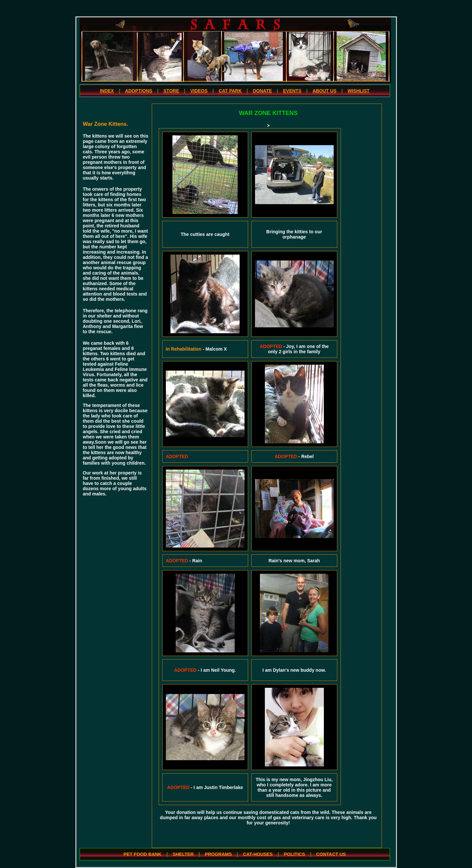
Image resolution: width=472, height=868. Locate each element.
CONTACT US (331, 854)
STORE (171, 91)
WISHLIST (358, 91)
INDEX (107, 91)
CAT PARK (230, 91)
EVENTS (292, 91)
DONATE (262, 91)
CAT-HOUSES (258, 854)
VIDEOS (199, 91)
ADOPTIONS (138, 91)
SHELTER (183, 854)
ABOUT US (324, 91)
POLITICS (295, 854)
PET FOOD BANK (143, 854)
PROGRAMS (218, 854)
